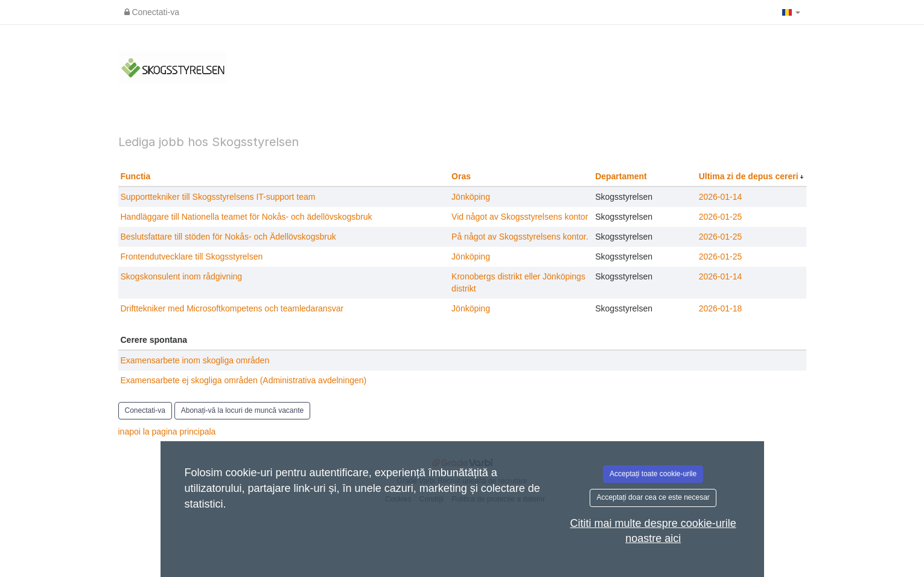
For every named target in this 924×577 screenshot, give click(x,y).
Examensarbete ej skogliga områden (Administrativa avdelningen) (244, 380)
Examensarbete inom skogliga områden (195, 360)
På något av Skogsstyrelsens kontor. (520, 237)
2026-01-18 (721, 308)
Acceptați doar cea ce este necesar (653, 497)
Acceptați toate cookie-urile (653, 474)
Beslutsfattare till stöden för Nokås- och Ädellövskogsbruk (228, 237)
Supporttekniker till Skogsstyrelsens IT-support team (218, 197)
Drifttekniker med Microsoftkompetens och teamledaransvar (232, 308)
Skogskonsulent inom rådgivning (182, 276)
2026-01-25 (721, 217)
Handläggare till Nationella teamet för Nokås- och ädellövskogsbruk (247, 217)
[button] (791, 12)
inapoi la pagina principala (167, 432)
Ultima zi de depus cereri (750, 176)
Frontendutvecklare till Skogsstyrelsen (192, 257)
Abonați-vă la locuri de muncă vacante (242, 410)
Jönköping (471, 197)
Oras (461, 176)
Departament (621, 176)
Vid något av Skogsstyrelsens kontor (520, 217)
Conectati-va (152, 12)
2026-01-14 (721, 197)
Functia (136, 176)
